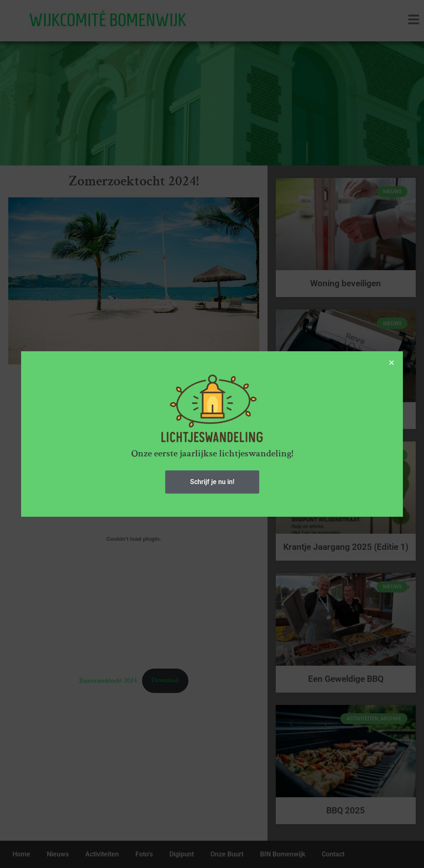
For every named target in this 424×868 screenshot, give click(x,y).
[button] (394, 363)
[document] (212, 434)
